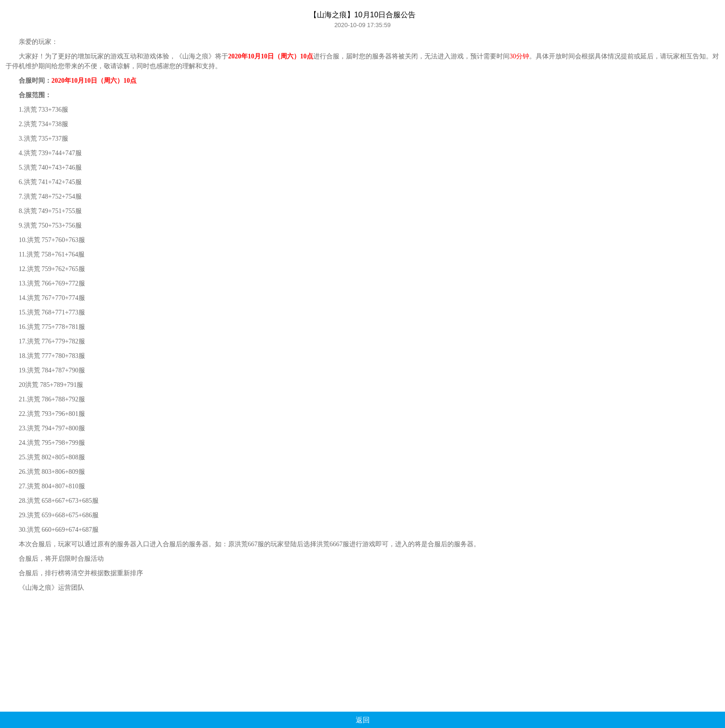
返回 (363, 720)
